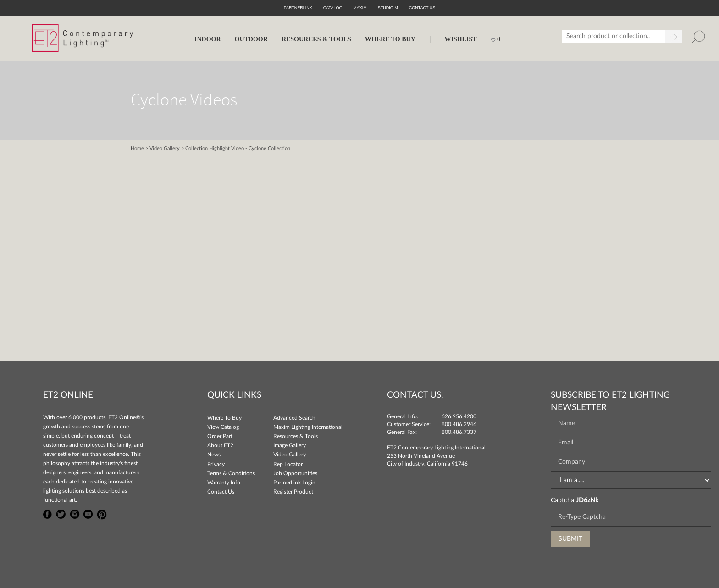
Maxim (360, 8)
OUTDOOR (251, 39)
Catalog (333, 8)
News (214, 455)
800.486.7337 (459, 432)
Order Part (220, 436)
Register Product (293, 492)
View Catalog (223, 427)
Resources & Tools (296, 436)
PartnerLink (298, 8)
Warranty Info (224, 483)
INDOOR (208, 39)
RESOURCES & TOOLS (316, 39)
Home (137, 148)
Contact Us (221, 492)
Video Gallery (165, 148)
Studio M (388, 8)
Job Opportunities (295, 473)
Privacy (216, 464)
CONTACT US (422, 8)
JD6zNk (587, 500)
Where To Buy (224, 418)
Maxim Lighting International (308, 427)
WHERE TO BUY (390, 39)
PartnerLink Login (294, 483)
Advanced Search (294, 418)
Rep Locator (288, 464)
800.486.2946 (459, 424)
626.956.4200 (459, 416)
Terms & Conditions (231, 473)
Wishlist (460, 39)
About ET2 (220, 445)
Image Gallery (290, 445)
